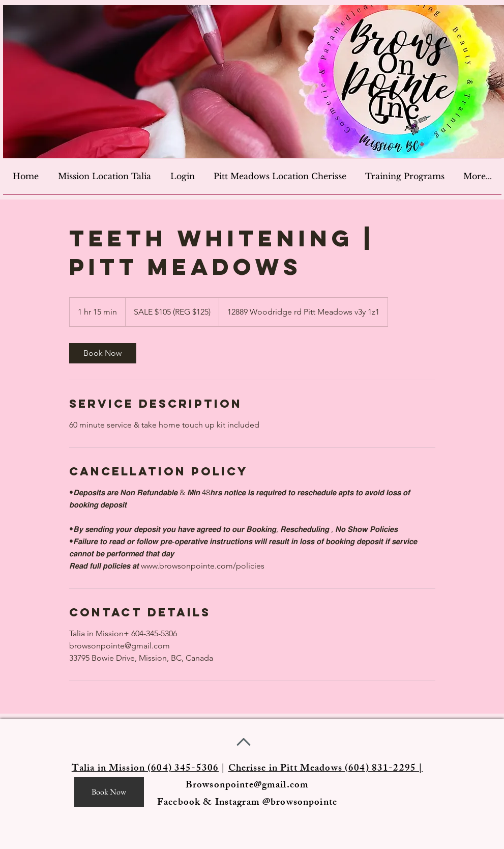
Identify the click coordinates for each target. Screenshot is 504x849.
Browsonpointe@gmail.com (247, 786)
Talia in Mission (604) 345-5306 (145, 769)
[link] (103, 353)
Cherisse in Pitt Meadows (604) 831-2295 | (326, 769)
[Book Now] (109, 792)
